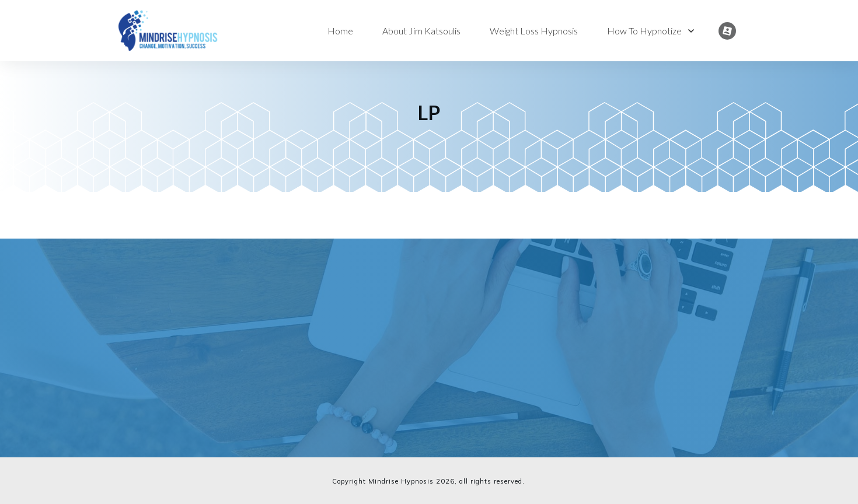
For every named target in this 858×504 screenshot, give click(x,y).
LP (429, 112)
